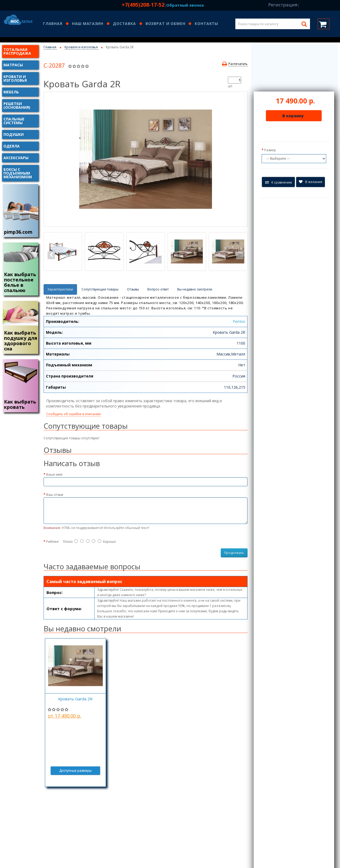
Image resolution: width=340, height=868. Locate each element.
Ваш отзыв (55, 495)
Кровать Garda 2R (75, 699)
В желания (311, 182)
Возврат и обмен (165, 24)
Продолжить (234, 553)
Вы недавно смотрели (195, 289)
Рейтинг (53, 542)
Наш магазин (88, 24)
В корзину (293, 116)
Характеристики (60, 289)
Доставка (124, 24)
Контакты (206, 24)
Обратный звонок (185, 5)
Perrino (239, 321)
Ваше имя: (55, 474)
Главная (53, 24)
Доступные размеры (75, 771)
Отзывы (133, 289)
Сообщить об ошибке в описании (73, 414)
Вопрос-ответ (158, 289)
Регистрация (283, 5)
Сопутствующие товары (100, 289)
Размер (270, 150)
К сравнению (279, 182)
